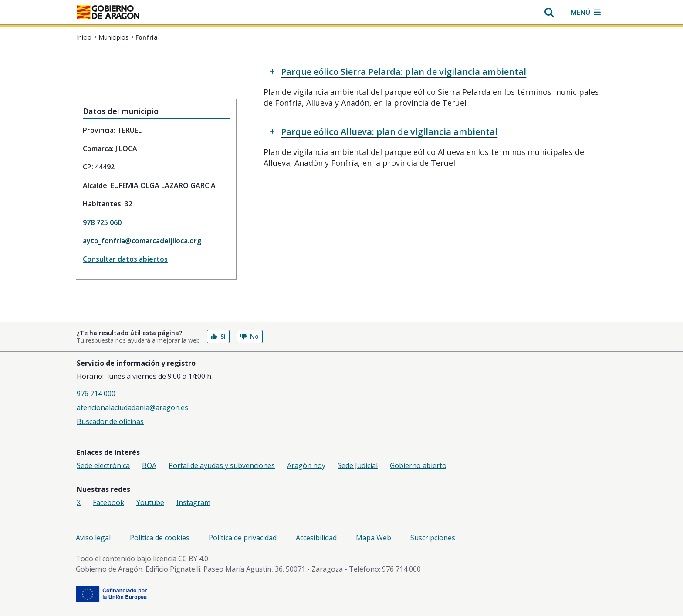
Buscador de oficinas (110, 421)
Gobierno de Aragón (109, 569)
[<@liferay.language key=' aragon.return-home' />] (108, 13)
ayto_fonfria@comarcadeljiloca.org (142, 241)
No (250, 336)
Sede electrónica (103, 465)
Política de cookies (160, 538)
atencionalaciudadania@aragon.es (132, 407)
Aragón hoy (306, 465)
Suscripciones (433, 538)
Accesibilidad (316, 538)
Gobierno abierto (418, 465)
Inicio (84, 37)
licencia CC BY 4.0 (181, 559)
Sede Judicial (358, 465)
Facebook (108, 502)
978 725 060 (102, 222)
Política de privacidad (243, 538)
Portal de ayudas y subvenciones (222, 465)
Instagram (193, 502)
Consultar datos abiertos (125, 259)
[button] (549, 12)
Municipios (113, 37)
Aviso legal (93, 538)
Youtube (150, 502)
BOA (149, 465)
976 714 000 (96, 394)
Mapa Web (374, 538)
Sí (218, 336)
